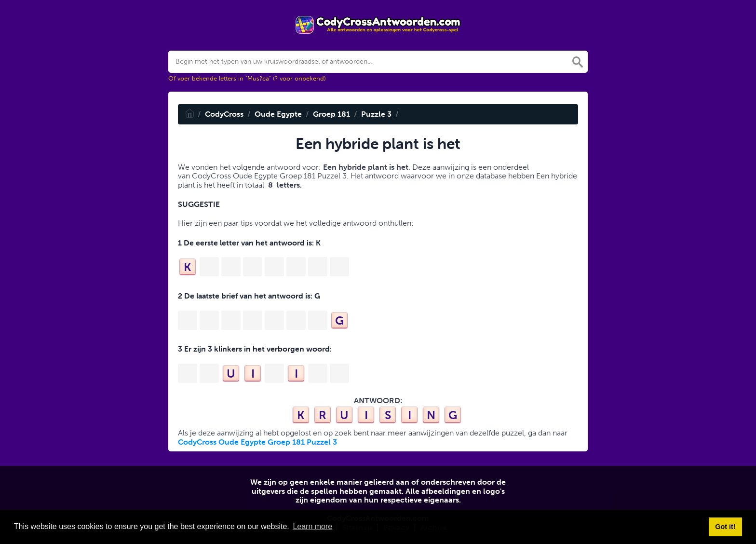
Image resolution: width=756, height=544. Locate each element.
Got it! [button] (725, 527)
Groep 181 (331, 114)
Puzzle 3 (376, 114)
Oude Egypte (278, 114)
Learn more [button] (312, 526)
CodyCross (224, 114)
